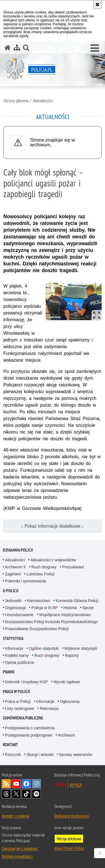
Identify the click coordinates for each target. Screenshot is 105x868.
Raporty (72, 655)
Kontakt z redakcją (15, 816)
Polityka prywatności (17, 856)
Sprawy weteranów (76, 755)
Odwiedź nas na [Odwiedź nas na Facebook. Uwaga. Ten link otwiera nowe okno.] (26, 784)
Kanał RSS (6, 784)
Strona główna (16, 101)
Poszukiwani (73, 567)
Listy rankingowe (20, 708)
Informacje (14, 648)
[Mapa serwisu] (17, 48)
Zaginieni (13, 574)
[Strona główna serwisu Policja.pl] (8, 48)
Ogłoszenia (70, 701)
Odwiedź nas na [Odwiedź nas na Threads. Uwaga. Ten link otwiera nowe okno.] (6, 794)
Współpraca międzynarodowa (65, 615)
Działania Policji (18, 550)
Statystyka (13, 638)
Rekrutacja (49, 708)
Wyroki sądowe (67, 682)
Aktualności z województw (53, 560)
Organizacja (16, 608)
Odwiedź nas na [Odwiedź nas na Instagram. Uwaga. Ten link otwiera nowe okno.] (36, 784)
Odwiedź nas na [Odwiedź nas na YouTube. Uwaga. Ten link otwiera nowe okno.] (16, 784)
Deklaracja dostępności (72, 816)
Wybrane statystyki (81, 648)
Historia (70, 608)
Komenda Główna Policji (77, 601)
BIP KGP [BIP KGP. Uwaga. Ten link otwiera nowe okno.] (76, 785)
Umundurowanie (19, 615)
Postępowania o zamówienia (30, 728)
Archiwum (66, 735)
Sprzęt (88, 608)
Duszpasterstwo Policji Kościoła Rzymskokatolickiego (51, 622)
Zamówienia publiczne (23, 718)
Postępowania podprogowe (29, 735)
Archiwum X (16, 567)
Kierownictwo (39, 601)
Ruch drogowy (44, 567)
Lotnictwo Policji (40, 574)
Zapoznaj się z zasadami (20, 848)
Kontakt (11, 745)
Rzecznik (13, 755)
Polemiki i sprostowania (25, 581)
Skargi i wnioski (40, 755)
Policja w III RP (45, 608)
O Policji (11, 591)
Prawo (9, 672)
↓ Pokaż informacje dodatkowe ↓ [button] (53, 526)
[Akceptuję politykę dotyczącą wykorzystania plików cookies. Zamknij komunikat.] (97, 4)
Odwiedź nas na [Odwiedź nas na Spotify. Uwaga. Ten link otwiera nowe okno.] (36, 794)
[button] (95, 48)
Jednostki (13, 601)
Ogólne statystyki (44, 648)
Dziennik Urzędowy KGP (26, 682)
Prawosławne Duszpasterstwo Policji (37, 629)
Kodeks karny (17, 655)
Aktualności (43, 101)
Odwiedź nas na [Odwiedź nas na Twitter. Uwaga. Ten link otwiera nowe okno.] (16, 794)
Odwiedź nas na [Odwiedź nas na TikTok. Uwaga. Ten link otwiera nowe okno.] (26, 794)
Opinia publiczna (20, 662)
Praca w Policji (16, 692)
